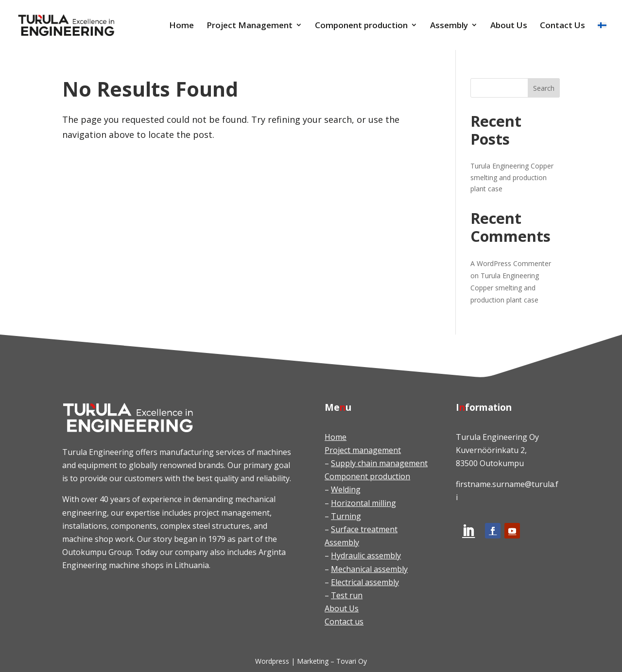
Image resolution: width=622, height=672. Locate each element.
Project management (363, 450)
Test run (347, 595)
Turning (346, 516)
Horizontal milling (363, 503)
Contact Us (562, 26)
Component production (361, 26)
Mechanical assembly (369, 569)
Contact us (344, 622)
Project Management (250, 26)
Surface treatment (364, 529)
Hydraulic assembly (366, 555)
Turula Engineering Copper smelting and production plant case (512, 177)
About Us (509, 26)
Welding (346, 489)
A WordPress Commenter (511, 263)
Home (181, 26)
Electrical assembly (365, 582)
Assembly (449, 26)
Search (544, 88)
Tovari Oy (352, 661)
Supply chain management (379, 463)
